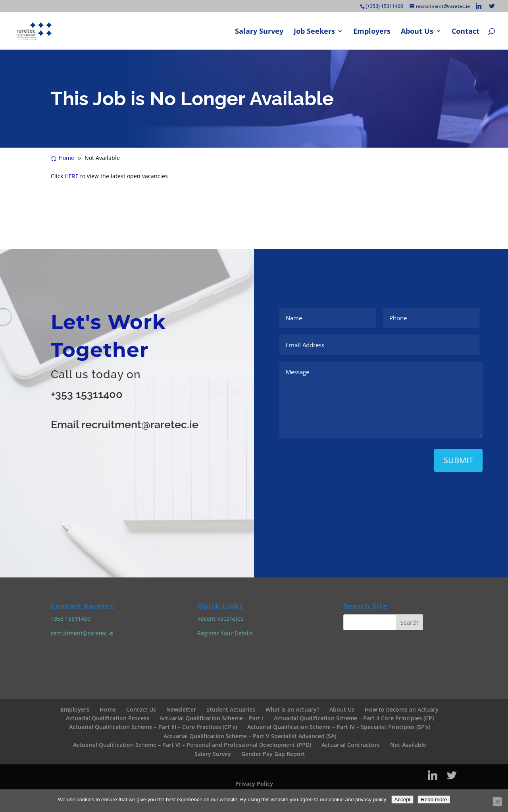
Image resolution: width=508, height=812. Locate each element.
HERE (72, 176)
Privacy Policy (254, 784)
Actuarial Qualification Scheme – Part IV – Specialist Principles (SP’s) (339, 727)
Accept (403, 799)
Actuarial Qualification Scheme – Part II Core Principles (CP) (354, 718)
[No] (497, 802)
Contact (466, 32)
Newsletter (181, 709)
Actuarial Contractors (351, 745)
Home (108, 709)
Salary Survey (259, 32)
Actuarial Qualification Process (108, 718)
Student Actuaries (231, 709)
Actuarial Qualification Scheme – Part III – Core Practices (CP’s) (153, 727)
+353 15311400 (87, 394)
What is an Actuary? (292, 709)
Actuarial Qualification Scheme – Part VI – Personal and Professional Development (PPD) (192, 745)
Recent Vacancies (220, 619)
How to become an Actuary (402, 709)
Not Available (408, 745)
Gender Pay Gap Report (273, 754)
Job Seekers (314, 32)
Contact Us (141, 709)
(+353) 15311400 (384, 6)
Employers (372, 32)
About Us (417, 32)
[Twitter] (492, 6)
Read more (434, 799)
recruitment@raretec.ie (82, 633)
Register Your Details (225, 633)
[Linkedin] (479, 6)
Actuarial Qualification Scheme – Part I (212, 718)
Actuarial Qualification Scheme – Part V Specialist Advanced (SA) (250, 736)
